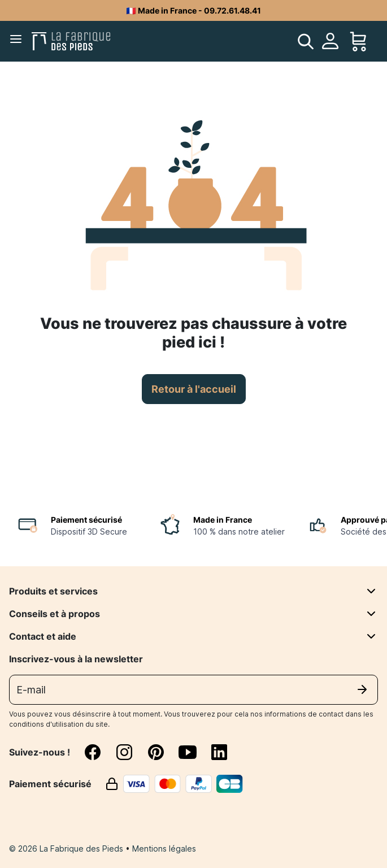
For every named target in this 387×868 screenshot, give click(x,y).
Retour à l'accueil (194, 389)
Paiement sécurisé (86, 520)
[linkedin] (219, 752)
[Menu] (18, 41)
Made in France (223, 520)
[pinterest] (163, 752)
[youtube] (194, 752)
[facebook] (99, 752)
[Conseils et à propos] (371, 614)
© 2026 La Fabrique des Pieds (67, 849)
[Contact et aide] (371, 636)
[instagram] (131, 752)
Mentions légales (164, 849)
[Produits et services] (371, 591)
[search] (306, 41)
